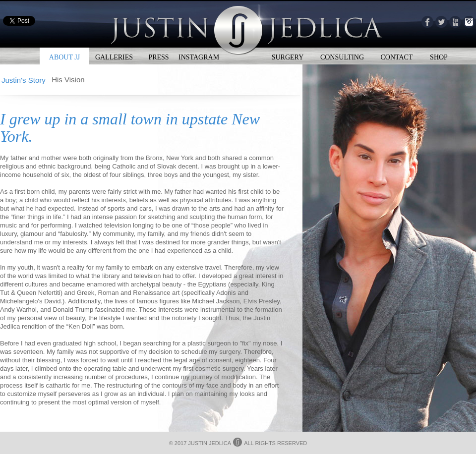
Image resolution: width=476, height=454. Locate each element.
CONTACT (397, 57)
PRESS (158, 57)
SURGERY (288, 57)
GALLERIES (114, 57)
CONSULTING (342, 57)
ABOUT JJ (64, 57)
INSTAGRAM (199, 57)
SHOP (439, 57)
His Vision (68, 80)
